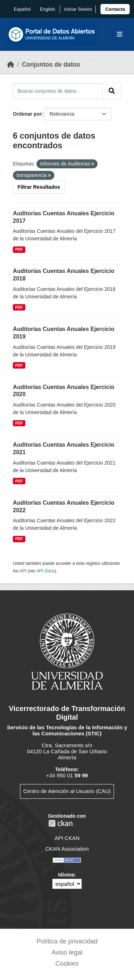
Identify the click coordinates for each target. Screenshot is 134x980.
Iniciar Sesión (78, 9)
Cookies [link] (67, 964)
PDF (19, 249)
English (48, 9)
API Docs (45, 571)
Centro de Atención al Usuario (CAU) (67, 791)
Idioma (66, 875)
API (23, 571)
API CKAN (67, 838)
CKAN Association (67, 849)
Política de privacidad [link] (67, 941)
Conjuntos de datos (51, 64)
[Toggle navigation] (120, 35)
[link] (115, 9)
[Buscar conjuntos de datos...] (58, 91)
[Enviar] (112, 91)
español (22, 9)
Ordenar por (27, 114)
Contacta (115, 9)
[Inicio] (11, 64)
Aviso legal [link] (67, 952)
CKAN (60, 823)
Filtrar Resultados (39, 187)
